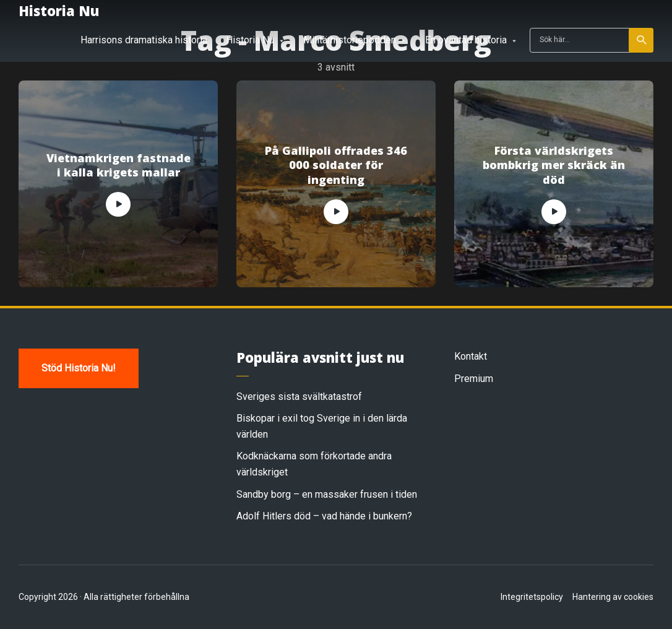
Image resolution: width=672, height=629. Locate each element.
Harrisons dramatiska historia (144, 40)
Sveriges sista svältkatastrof (299, 397)
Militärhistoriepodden (350, 40)
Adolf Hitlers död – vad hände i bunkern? (324, 516)
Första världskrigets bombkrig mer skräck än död (554, 165)
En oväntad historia (466, 40)
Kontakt (471, 356)
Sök (642, 40)
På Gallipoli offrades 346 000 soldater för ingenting (336, 165)
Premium (474, 379)
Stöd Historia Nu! (79, 368)
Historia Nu (59, 11)
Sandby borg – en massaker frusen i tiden (327, 494)
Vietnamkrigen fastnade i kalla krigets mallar (118, 165)
